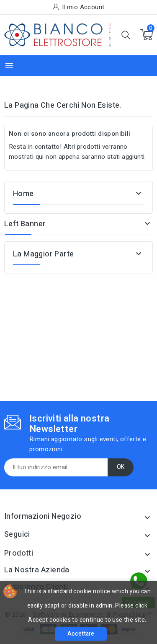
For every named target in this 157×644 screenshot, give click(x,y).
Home (23, 194)
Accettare (81, 634)
